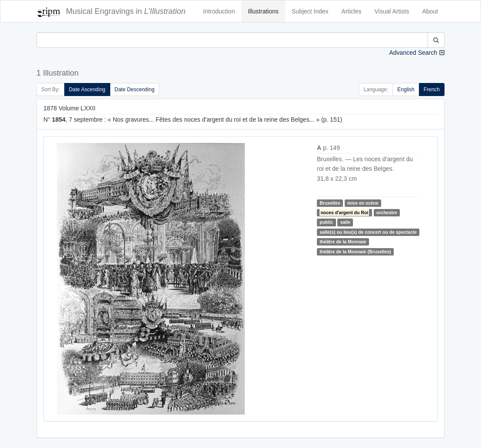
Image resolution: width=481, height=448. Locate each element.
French (432, 90)
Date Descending (135, 90)
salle (345, 222)
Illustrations (263, 11)
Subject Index (310, 11)
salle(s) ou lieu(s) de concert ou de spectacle (368, 232)
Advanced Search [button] (413, 53)
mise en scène (363, 203)
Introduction (219, 11)
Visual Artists (392, 11)
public (326, 222)
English (406, 90)
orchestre (387, 212)
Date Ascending (87, 90)
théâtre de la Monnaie (343, 242)
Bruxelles (330, 203)
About (430, 11)
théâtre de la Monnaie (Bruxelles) (355, 252)
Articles (352, 11)
